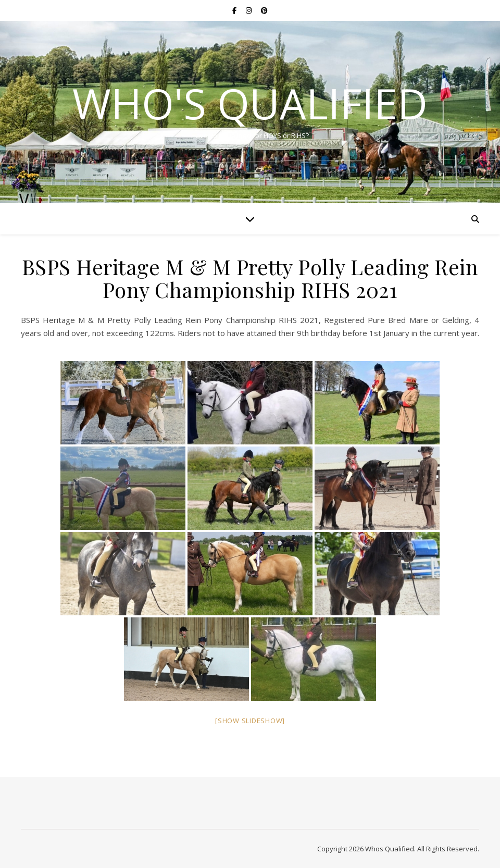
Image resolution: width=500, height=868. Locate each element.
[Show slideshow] (250, 721)
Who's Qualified (250, 103)
